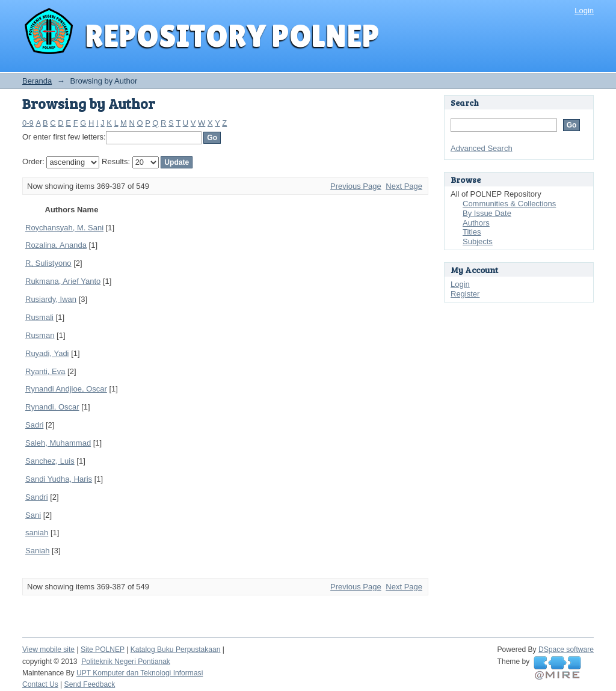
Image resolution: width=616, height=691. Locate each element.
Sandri (37, 497)
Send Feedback (90, 684)
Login (584, 11)
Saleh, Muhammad (58, 443)
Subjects (478, 241)
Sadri (34, 425)
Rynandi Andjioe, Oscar (66, 389)
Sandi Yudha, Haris (59, 479)
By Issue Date (487, 213)
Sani (33, 515)
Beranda (37, 81)
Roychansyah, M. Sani (64, 228)
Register (465, 294)
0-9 (28, 123)
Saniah (37, 551)
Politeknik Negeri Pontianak (126, 662)
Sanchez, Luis (50, 461)
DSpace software (566, 650)
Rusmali (39, 317)
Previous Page (356, 186)
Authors (476, 223)
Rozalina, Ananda (56, 245)
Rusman (40, 335)
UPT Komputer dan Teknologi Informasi (140, 673)
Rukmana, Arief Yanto (63, 281)
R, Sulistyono (48, 263)
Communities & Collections (509, 204)
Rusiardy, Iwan (51, 299)
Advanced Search (482, 148)
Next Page (404, 186)
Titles (472, 232)
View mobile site (48, 650)
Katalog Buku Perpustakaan (176, 650)
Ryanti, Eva (45, 371)
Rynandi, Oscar (52, 407)
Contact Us (40, 684)
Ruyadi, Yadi (47, 353)
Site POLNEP (103, 650)
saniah (37, 533)
